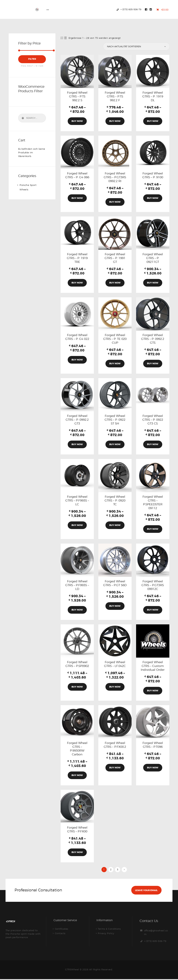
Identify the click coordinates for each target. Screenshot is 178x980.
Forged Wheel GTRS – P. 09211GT (153, 258)
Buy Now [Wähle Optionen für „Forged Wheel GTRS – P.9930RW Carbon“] (77, 776)
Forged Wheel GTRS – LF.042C (115, 665)
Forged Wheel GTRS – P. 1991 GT (115, 258)
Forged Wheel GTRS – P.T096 (153, 745)
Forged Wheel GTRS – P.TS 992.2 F (115, 96)
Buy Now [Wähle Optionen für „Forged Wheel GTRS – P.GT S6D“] (115, 606)
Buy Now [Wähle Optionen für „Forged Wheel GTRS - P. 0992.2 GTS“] (153, 364)
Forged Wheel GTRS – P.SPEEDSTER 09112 (153, 503)
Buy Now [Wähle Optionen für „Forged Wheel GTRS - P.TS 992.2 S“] (77, 121)
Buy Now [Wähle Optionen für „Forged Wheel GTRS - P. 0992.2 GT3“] (77, 445)
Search (23, 118)
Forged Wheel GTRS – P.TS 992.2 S (77, 96)
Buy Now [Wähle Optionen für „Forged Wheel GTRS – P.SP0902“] (77, 687)
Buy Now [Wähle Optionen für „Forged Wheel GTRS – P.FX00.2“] (115, 768)
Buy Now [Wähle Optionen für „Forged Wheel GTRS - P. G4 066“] (77, 198)
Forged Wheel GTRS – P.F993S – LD (77, 585)
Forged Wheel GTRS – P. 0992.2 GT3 (77, 420)
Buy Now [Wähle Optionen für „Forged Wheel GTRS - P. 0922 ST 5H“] (115, 445)
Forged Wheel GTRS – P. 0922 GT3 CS (153, 420)
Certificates (62, 929)
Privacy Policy (106, 934)
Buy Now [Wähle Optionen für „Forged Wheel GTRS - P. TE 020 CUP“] (115, 364)
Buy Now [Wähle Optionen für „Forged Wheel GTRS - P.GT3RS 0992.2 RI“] (115, 202)
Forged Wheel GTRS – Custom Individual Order (153, 666)
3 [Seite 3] (118, 870)
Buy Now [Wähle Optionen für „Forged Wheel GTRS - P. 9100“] (153, 198)
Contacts (60, 934)
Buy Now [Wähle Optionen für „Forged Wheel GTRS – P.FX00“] (77, 853)
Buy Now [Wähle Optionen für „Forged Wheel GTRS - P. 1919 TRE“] (77, 283)
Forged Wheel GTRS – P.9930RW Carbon (77, 749)
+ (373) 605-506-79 (155, 942)
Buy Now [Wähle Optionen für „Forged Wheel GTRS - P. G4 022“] (77, 360)
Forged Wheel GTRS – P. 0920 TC (115, 501)
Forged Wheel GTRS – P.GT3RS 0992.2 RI (115, 177)
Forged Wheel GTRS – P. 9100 (153, 175)
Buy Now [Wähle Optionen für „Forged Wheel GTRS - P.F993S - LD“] (77, 610)
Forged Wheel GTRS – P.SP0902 (77, 665)
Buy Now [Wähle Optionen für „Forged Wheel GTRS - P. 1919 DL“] (153, 121)
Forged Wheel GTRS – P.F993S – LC (77, 501)
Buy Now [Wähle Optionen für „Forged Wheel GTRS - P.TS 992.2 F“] (115, 121)
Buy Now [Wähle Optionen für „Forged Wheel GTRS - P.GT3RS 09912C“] (153, 610)
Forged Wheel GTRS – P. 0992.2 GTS (153, 339)
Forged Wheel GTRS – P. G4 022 (77, 337)
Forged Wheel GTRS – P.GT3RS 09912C (153, 585)
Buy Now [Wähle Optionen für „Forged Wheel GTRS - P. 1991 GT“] (115, 283)
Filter (32, 59)
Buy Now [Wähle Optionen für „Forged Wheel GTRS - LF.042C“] (115, 687)
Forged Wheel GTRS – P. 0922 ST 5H (115, 420)
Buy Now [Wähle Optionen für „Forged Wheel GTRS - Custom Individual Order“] (153, 691)
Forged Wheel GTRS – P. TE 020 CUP (115, 339)
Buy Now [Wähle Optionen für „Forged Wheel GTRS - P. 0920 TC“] (115, 525)
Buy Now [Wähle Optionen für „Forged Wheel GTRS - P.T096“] (153, 768)
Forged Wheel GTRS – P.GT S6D (115, 584)
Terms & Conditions (109, 929)
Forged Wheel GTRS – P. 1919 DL (153, 96)
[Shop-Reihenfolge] (136, 46)
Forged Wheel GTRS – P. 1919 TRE (77, 258)
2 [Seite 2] (111, 870)
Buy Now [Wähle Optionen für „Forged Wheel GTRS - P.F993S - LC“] (77, 525)
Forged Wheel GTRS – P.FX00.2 (115, 745)
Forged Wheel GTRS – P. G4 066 (77, 175)
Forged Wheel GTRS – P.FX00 (77, 830)
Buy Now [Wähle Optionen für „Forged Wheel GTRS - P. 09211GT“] (153, 283)
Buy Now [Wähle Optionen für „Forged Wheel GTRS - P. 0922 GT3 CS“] (153, 445)
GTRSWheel (72, 970)
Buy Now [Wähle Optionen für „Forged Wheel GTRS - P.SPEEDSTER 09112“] (153, 529)
